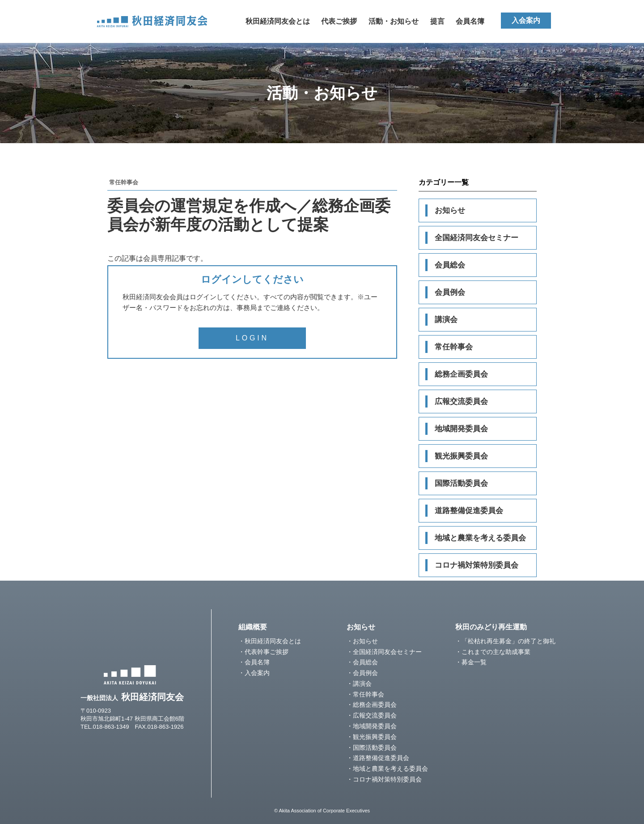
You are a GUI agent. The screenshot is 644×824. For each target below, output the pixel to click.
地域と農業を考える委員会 (480, 538)
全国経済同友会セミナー (477, 238)
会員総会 (450, 265)
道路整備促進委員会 (469, 511)
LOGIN (252, 338)
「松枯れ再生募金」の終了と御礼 (508, 641)
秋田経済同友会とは (278, 21)
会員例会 (450, 292)
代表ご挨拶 (339, 21)
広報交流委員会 (461, 401)
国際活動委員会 (461, 483)
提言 (437, 21)
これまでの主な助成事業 (496, 652)
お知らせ (450, 210)
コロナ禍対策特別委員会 (477, 565)
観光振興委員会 (461, 456)
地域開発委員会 (461, 429)
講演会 (446, 320)
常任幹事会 (454, 347)
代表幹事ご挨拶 (267, 652)
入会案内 (526, 20)
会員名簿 (470, 21)
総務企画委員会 (461, 374)
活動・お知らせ (394, 21)
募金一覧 (474, 662)
